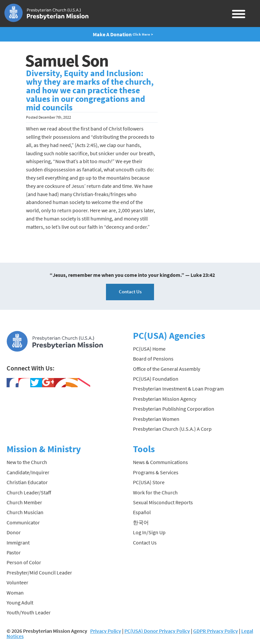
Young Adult (20, 602)
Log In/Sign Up (149, 532)
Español (142, 512)
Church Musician (25, 512)
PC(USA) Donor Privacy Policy (157, 631)
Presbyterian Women (156, 419)
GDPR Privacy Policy (216, 631)
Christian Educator (27, 482)
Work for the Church (155, 492)
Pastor (14, 552)
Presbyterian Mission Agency (165, 399)
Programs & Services (156, 472)
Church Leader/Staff (29, 492)
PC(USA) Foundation (156, 379)
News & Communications (160, 462)
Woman (15, 593)
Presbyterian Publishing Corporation (174, 409)
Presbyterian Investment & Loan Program (178, 389)
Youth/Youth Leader (29, 612)
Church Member (24, 502)
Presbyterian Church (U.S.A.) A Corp (172, 429)
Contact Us (130, 292)
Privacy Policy (106, 631)
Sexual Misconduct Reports (163, 502)
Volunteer (17, 582)
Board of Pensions (153, 359)
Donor (14, 532)
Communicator (23, 522)
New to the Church (27, 462)
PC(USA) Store (149, 482)
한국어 (141, 522)
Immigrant (18, 542)
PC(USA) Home (149, 349)
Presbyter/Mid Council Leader (39, 572)
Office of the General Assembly (167, 369)
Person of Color (24, 562)
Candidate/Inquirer (28, 472)
